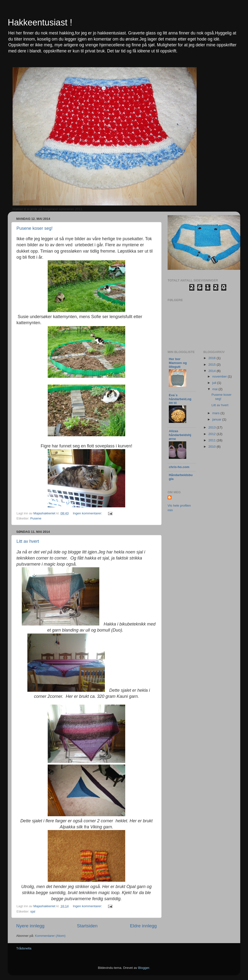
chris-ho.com (179, 467)
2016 (212, 358)
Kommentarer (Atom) (50, 936)
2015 (212, 365)
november (220, 376)
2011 (212, 440)
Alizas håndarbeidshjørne (180, 435)
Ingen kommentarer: (88, 513)
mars (217, 413)
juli (215, 383)
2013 (212, 427)
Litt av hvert (28, 541)
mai (216, 389)
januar (217, 419)
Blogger (144, 968)
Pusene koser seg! (35, 228)
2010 (212, 447)
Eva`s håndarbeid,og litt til (180, 399)
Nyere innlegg (30, 926)
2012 (212, 434)
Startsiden (87, 926)
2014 (212, 371)
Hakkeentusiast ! (40, 22)
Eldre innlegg (143, 926)
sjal (33, 911)
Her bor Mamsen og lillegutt (178, 363)
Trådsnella (24, 948)
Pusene (36, 518)
